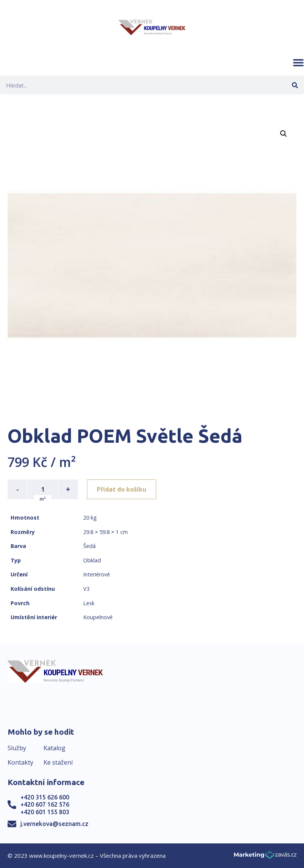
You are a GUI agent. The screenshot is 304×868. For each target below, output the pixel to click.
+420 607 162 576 (45, 804)
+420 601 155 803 (45, 812)
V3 (86, 589)
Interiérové (97, 574)
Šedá (89, 546)
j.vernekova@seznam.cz (54, 824)
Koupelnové (98, 617)
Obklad (92, 560)
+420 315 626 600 (45, 797)
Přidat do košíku (122, 489)
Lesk (89, 603)
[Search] (295, 85)
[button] (298, 62)
